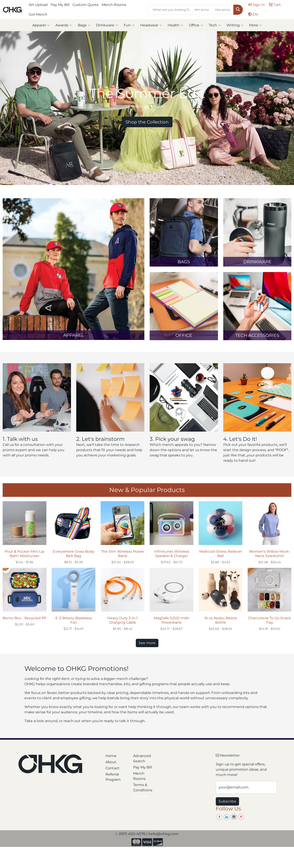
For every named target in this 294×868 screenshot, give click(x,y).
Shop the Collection (147, 122)
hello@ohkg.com (163, 834)
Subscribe (227, 801)
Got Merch (38, 14)
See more (147, 643)
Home (111, 756)
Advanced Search (142, 758)
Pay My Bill (60, 5)
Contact (113, 768)
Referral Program (113, 777)
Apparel (41, 25)
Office (196, 25)
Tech (215, 25)
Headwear (151, 25)
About (111, 762)
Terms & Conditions (143, 787)
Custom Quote (86, 5)
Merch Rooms (114, 5)
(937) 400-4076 (132, 834)
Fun (129, 25)
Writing (235, 25)
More (256, 25)
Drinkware (107, 25)
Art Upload (38, 5)
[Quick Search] (170, 10)
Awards (64, 25)
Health (175, 25)
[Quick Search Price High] (223, 10)
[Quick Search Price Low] (202, 10)
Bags (84, 25)
